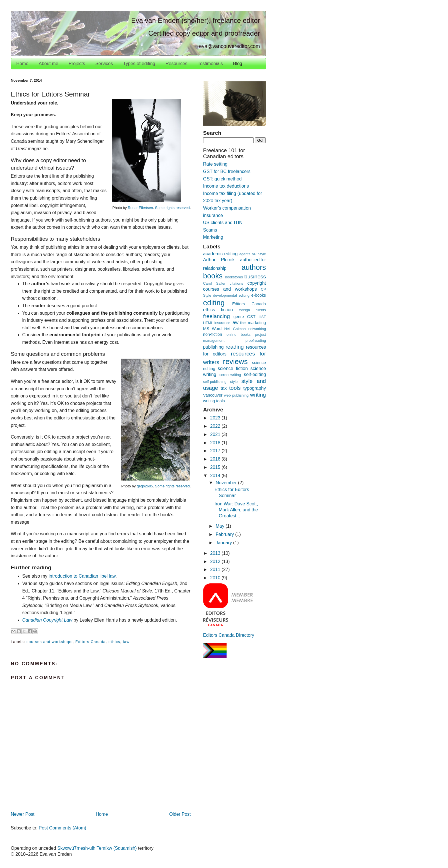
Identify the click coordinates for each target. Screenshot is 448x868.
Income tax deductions (226, 186)
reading (235, 347)
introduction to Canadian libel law (82, 576)
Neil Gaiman (235, 329)
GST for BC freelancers (227, 171)
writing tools (214, 401)
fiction (227, 310)
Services (104, 64)
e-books (259, 295)
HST (262, 317)
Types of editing (139, 64)
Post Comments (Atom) (63, 828)
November (227, 483)
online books (239, 334)
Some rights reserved (173, 208)
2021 (216, 434)
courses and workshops (50, 642)
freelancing (217, 316)
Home (22, 64)
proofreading (256, 340)
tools (235, 388)
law (126, 642)
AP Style (259, 254)
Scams (210, 230)
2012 (216, 561)
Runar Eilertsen (140, 208)
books (213, 276)
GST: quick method (222, 179)
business (255, 277)
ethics (114, 642)
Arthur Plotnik (219, 260)
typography (255, 388)
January (224, 543)
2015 (216, 467)
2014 (216, 476)
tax (224, 388)
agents (245, 254)
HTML (208, 323)
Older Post (180, 814)
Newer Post (23, 814)
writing (258, 395)
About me (48, 64)
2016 (216, 459)
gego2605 (145, 486)
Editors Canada (91, 642)
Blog (238, 64)
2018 (216, 443)
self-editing (255, 374)
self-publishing (215, 382)
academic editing (220, 254)
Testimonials (210, 64)
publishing (213, 347)
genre (239, 317)
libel (243, 323)
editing (214, 303)
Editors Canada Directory (229, 635)
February (225, 534)
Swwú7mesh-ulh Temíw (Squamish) (97, 848)
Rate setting (215, 164)
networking (257, 329)
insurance (222, 323)
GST (251, 317)
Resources (176, 64)
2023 (216, 418)
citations (236, 283)
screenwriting (230, 375)
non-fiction (213, 334)
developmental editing (231, 295)
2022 (216, 426)
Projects (77, 64)
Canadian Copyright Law (47, 620)
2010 (216, 578)
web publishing (236, 395)
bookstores (234, 277)
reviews (235, 361)
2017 (216, 451)
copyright (257, 283)
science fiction (233, 368)
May (221, 526)
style (234, 382)
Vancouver (213, 395)
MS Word (212, 329)
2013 (216, 553)
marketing (257, 323)
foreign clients (252, 310)
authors (254, 267)
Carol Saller (214, 283)
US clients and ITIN (223, 223)
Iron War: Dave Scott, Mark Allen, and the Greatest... (236, 510)
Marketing (213, 237)
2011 (216, 569)
